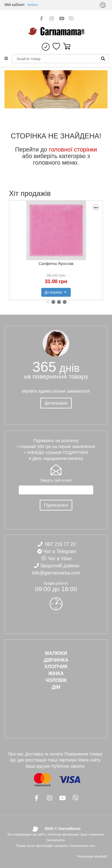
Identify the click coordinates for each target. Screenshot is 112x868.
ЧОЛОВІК (56, 680)
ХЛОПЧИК (56, 667)
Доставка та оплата (44, 754)
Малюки (56, 653)
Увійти (32, 5)
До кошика (56, 292)
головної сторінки (73, 149)
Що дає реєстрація (28, 760)
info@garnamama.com (56, 573)
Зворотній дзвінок (60, 566)
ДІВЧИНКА (56, 660)
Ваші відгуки (38, 766)
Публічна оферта (68, 766)
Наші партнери (62, 760)
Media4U (101, 856)
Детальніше (56, 403)
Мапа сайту (89, 760)
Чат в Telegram (60, 551)
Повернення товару (83, 754)
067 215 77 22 (60, 544)
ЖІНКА (56, 673)
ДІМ (56, 687)
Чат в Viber (60, 559)
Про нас (16, 754)
